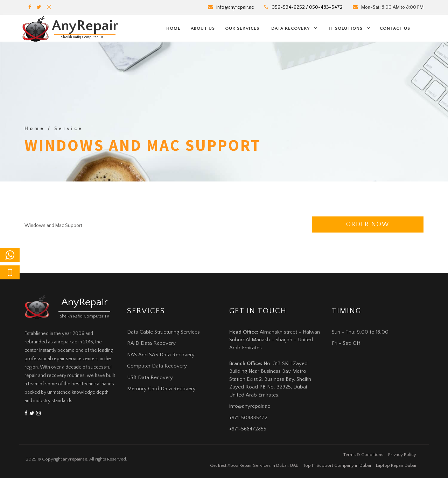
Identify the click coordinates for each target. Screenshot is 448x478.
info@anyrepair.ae (235, 7)
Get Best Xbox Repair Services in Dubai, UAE (254, 465)
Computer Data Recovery (157, 366)
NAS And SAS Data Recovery (161, 355)
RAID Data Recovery (151, 343)
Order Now (368, 224)
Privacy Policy (402, 455)
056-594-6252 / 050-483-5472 (307, 7)
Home (173, 28)
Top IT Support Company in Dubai (337, 465)
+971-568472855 (248, 429)
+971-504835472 (248, 418)
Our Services (242, 28)
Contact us (395, 28)
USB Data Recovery (150, 377)
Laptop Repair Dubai (396, 465)
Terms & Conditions (363, 455)
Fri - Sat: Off (346, 343)
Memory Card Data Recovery (161, 389)
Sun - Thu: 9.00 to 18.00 (360, 332)
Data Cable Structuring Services (163, 332)
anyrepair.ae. (76, 459)
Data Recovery (290, 28)
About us (203, 28)
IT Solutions (346, 28)
